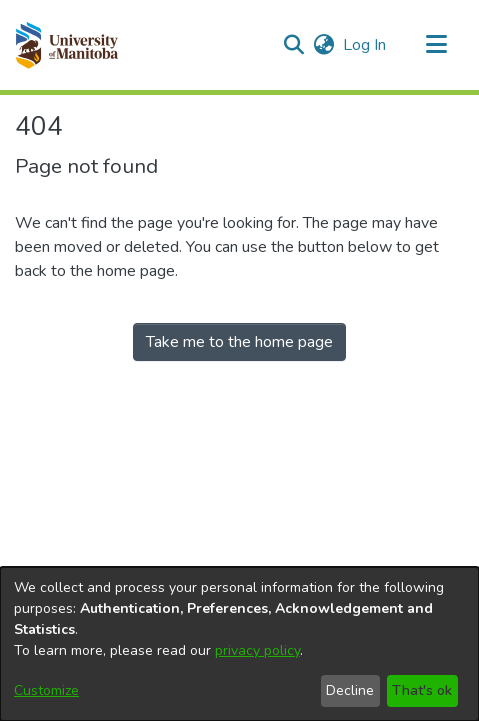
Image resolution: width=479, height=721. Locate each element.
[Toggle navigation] (436, 45)
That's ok (422, 690)
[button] (66, 45)
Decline (350, 690)
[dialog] (239, 644)
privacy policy (257, 650)
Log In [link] (365, 45)
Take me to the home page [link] (239, 342)
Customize (46, 690)
